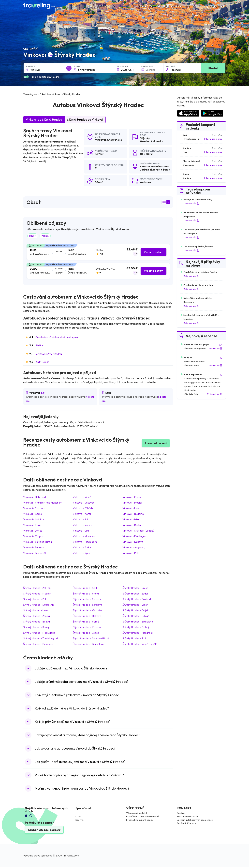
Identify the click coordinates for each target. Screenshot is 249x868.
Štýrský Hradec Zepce (86, 633)
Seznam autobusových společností (195, 820)
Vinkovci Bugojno (133, 514)
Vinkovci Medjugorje (85, 542)
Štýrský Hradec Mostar (37, 593)
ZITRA (45, 236)
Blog (187, 6)
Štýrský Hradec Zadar (135, 593)
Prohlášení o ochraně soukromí (143, 816)
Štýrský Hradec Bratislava (138, 622)
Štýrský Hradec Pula (35, 599)
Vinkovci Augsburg (134, 547)
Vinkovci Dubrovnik (35, 497)
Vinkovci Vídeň (82, 497)
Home (142, 6)
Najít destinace (172, 6)
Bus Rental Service (186, 823)
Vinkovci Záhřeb (83, 508)
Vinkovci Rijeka (82, 553)
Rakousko (157, 141)
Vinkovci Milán (131, 519)
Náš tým (80, 820)
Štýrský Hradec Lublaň (136, 616)
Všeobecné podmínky (137, 813)
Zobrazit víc (191, 203)
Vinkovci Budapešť (35, 553)
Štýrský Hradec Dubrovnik (39, 605)
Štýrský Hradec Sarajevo (88, 605)
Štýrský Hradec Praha (86, 593)
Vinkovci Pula (131, 553)
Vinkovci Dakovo (133, 542)
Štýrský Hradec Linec (36, 610)
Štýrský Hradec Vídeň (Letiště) (140, 644)
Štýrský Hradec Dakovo (87, 616)
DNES (33, 236)
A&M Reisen (42, 362)
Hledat (213, 68)
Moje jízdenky (216, 6)
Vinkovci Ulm (81, 531)
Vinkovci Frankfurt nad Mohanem (43, 503)
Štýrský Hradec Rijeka (135, 588)
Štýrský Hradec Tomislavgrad (40, 638)
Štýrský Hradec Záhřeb (37, 588)
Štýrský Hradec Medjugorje (39, 633)
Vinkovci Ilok (81, 519)
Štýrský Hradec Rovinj (36, 627)
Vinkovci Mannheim (85, 536)
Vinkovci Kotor (82, 514)
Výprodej (154, 6)
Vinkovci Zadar (82, 547)
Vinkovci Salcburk (34, 508)
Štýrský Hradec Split (85, 588)
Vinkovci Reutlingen (134, 536)
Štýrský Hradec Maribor (87, 599)
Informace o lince (213, 139)
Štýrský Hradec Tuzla (135, 638)
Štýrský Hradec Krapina (87, 627)
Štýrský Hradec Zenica (37, 616)
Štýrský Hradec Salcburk (137, 599)
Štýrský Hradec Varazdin (87, 610)
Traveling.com (71, 855)
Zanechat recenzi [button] (156, 443)
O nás (79, 816)
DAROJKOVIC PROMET (50, 354)
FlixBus (39, 345)
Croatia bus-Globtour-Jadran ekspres (57, 337)
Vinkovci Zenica (33, 531)
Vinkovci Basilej (33, 514)
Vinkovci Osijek (132, 497)
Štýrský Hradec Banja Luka (89, 644)
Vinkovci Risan (32, 525)
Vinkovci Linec (131, 508)
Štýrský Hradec (145, 140)
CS (196, 6)
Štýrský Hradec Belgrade (38, 644)
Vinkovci (100, 140)
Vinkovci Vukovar (83, 503)
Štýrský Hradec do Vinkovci (85, 120)
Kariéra (181, 813)
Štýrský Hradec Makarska (138, 633)
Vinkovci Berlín (132, 525)
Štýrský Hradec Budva (37, 622)
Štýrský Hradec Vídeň (135, 605)
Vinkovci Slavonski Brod (38, 542)
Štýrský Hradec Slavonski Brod (91, 638)
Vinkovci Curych (33, 536)
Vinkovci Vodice (83, 525)
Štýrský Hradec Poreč (86, 622)
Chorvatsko (114, 140)
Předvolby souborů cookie (140, 820)
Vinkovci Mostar (132, 503)
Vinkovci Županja (34, 547)
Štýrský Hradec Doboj (136, 627)
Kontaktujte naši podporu (44, 830)
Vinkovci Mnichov (34, 519)
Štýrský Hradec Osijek (135, 610)
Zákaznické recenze (187, 816)
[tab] (98, 252)
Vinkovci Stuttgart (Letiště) (138, 531)
